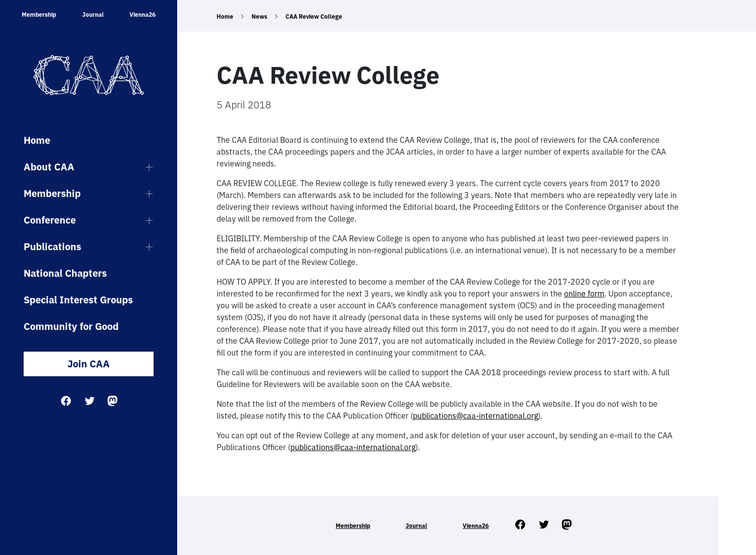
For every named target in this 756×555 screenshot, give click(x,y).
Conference (50, 220)
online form (584, 294)
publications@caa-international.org (475, 416)
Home (37, 140)
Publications (52, 246)
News (259, 16)
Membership (39, 15)
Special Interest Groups (78, 300)
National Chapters (65, 273)
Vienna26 (142, 15)
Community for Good (71, 326)
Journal (93, 15)
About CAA (49, 167)
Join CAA (89, 364)
